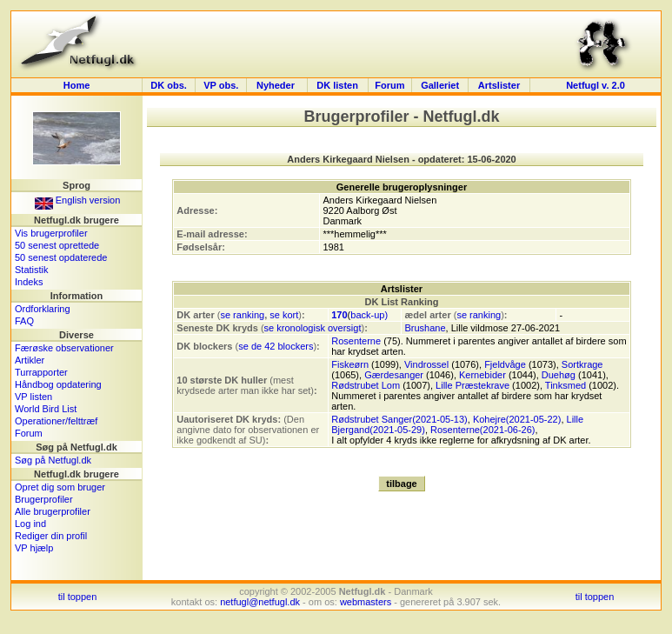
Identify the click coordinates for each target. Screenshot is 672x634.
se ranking (242, 315)
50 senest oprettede (57, 245)
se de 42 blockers (276, 346)
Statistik (32, 270)
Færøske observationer (64, 348)
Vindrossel (426, 364)
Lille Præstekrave (472, 385)
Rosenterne (356, 341)
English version (78, 200)
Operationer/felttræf (56, 421)
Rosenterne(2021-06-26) (482, 430)
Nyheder (277, 85)
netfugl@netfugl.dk (260, 602)
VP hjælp (34, 548)
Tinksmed (566, 385)
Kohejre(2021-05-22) (517, 419)
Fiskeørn (350, 364)
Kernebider (482, 375)
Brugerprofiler (44, 499)
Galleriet (440, 85)
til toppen (78, 597)
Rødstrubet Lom (366, 385)
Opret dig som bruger (60, 487)
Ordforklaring (43, 309)
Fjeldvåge (505, 364)
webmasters (366, 602)
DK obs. (169, 85)
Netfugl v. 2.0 (595, 85)
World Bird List (46, 409)
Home (77, 85)
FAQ (24, 321)
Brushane (425, 328)
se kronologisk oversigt (313, 328)
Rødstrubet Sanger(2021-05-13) (399, 419)
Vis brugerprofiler (51, 233)
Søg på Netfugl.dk (53, 460)
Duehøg (559, 375)
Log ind (30, 524)
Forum (389, 85)
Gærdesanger (394, 375)
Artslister (499, 85)
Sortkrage (582, 364)
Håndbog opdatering (58, 384)
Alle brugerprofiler (53, 511)
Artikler (30, 360)
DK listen (337, 85)
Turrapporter (41, 372)
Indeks (29, 282)
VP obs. (221, 85)
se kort (284, 315)
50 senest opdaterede (61, 257)
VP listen (33, 397)
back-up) (369, 315)
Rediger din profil (51, 536)
